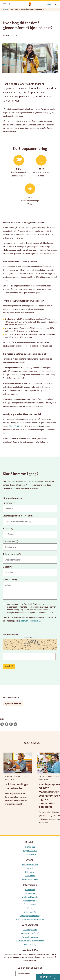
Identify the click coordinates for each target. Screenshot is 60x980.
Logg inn (50, 4)
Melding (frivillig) (10, 580)
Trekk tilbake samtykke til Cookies (30, 919)
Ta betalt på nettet (30, 930)
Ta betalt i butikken (30, 937)
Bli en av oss (30, 876)
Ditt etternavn (9, 541)
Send (7, 666)
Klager (30, 908)
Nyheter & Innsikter (13, 704)
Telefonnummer (10, 554)
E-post (6, 567)
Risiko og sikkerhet (30, 879)
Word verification (11, 635)
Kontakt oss (30, 847)
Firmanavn (8, 503)
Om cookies (30, 893)
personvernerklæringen (29, 621)
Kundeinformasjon (30, 901)
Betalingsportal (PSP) (30, 933)
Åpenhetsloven (30, 905)
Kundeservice (30, 854)
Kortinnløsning (30, 945)
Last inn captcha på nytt (30, 638)
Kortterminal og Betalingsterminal (30, 941)
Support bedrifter (30, 851)
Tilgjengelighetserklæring (30, 916)
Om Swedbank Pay (30, 865)
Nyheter (5, 9)
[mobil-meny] (4, 4)
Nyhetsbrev (30, 872)
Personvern (30, 890)
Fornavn (6, 529)
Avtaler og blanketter (30, 897)
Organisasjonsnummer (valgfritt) (18, 516)
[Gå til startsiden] (30, 4)
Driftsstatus (29, 912)
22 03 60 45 (14, 426)
